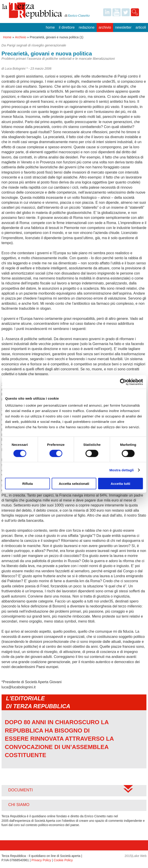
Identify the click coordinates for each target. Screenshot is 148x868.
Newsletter (123, 27)
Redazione (87, 27)
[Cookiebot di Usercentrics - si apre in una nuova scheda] (123, 382)
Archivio (105, 27)
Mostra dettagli (121, 470)
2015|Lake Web (136, 856)
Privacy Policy (41, 860)
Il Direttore (67, 27)
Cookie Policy (63, 860)
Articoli (141, 27)
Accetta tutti (120, 484)
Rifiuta (28, 484)
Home (50, 27)
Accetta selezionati (74, 484)
